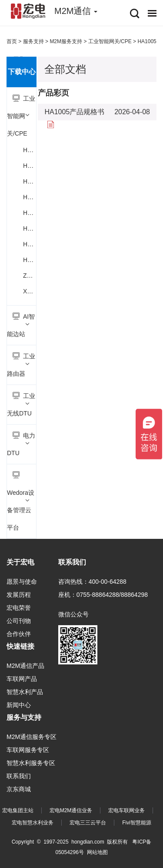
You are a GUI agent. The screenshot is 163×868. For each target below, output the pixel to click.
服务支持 (33, 41)
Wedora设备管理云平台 (21, 501)
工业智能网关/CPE (21, 116)
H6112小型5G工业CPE (30, 197)
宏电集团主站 (18, 810)
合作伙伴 (19, 634)
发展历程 (19, 595)
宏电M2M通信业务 (71, 810)
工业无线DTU (21, 404)
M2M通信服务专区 (32, 737)
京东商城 (19, 789)
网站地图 (97, 852)
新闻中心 (19, 705)
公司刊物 (19, 621)
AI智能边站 (21, 325)
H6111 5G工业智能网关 (30, 181)
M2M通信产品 (25, 666)
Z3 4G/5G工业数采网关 (30, 276)
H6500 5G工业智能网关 (30, 213)
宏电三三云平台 (88, 823)
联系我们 (19, 776)
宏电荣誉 (19, 608)
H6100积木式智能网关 (30, 150)
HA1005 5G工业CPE (30, 260)
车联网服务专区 (28, 750)
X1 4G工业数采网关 (30, 291)
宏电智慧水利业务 (33, 823)
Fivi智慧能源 (137, 823)
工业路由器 (21, 364)
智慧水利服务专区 (31, 763)
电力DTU (21, 444)
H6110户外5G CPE (30, 166)
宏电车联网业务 (126, 810)
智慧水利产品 (25, 692)
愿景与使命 (22, 582)
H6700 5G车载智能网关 (30, 228)
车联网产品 (22, 679)
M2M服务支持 (66, 41)
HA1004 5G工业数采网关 (30, 244)
